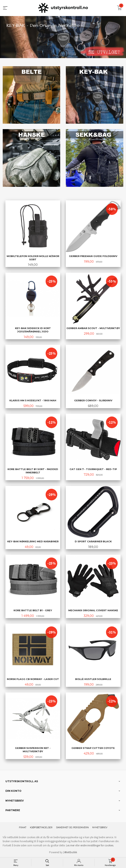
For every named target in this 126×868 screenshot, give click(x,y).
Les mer (70, 845)
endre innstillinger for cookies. (97, 845)
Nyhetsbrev (100, 827)
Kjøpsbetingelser (41, 827)
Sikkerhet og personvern (72, 827)
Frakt (23, 827)
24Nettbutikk (70, 852)
